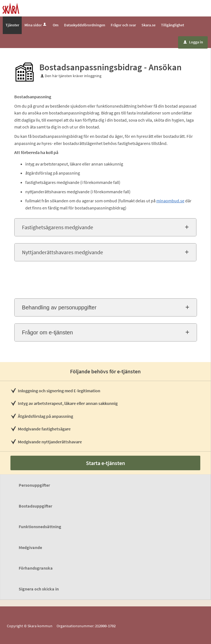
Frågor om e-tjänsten (48, 332)
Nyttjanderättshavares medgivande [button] (63, 252)
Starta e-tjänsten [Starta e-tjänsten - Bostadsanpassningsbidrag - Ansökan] (105, 463)
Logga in (193, 42)
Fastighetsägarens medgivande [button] (58, 227)
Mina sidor (36, 25)
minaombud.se (170, 201)
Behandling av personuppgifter (59, 307)
